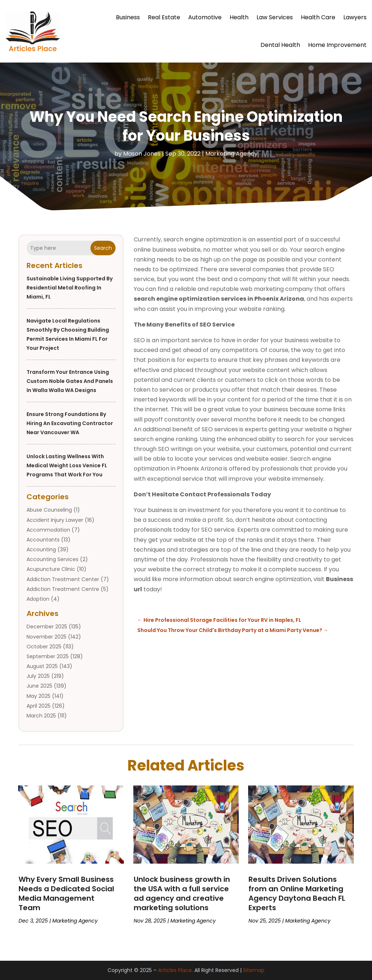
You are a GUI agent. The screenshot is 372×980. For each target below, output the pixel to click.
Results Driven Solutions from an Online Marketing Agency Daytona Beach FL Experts (297, 893)
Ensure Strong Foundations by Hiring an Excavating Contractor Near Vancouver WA (70, 423)
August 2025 (42, 666)
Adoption (38, 599)
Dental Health (280, 45)
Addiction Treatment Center (63, 579)
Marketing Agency (231, 154)
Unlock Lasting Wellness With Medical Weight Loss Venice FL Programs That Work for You (67, 465)
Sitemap (254, 970)
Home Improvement (337, 45)
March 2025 (41, 716)
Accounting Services (52, 559)
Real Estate (164, 17)
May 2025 (39, 696)
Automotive (205, 17)
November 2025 (46, 637)
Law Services (275, 17)
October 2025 (44, 647)
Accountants (43, 540)
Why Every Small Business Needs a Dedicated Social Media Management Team (66, 893)
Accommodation (48, 530)
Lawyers (355, 17)
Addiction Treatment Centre (63, 589)
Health (239, 17)
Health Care (318, 17)
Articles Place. (175, 970)
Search (103, 248)
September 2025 (48, 656)
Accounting (41, 549)
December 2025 (47, 627)
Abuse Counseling (49, 510)
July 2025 (38, 676)
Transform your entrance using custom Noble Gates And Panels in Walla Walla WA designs (70, 381)
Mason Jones (142, 154)
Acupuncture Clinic (51, 569)
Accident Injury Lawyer (55, 520)
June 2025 (39, 686)
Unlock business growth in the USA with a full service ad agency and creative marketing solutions (182, 893)
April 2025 (39, 706)
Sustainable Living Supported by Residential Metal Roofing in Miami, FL (70, 288)
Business (128, 17)
